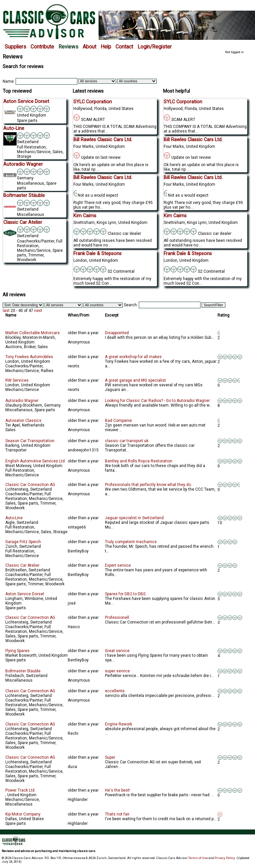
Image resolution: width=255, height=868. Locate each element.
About (89, 47)
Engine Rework (119, 724)
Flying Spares (17, 651)
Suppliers (15, 47)
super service (117, 671)
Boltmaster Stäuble (23, 671)
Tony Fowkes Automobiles (29, 357)
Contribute (42, 47)
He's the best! (118, 790)
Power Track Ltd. (20, 790)
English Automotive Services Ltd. (36, 461)
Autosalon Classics (23, 421)
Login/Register (155, 47)
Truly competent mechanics (131, 542)
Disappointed (117, 333)
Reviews (68, 47)
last (6, 311)
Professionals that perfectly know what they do (148, 485)
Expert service (118, 565)
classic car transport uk (127, 441)
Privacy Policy (225, 858)
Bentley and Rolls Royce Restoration (139, 461)
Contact (124, 47)
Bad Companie (118, 421)
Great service (117, 651)
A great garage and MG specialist (135, 380)
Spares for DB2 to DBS (125, 594)
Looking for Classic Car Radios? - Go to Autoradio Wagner (157, 401)
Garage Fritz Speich (23, 542)
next (38, 311)
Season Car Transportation (30, 441)
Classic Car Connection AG (30, 485)
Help (106, 47)
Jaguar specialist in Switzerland (134, 518)
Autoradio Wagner (22, 401)
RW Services (17, 380)
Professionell (117, 618)
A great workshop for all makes (133, 357)
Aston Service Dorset (25, 594)
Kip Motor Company (23, 814)
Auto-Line (14, 518)
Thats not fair (117, 814)
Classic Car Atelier (22, 565)
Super (110, 757)
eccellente (115, 691)
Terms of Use (198, 858)
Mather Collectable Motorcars (33, 333)
